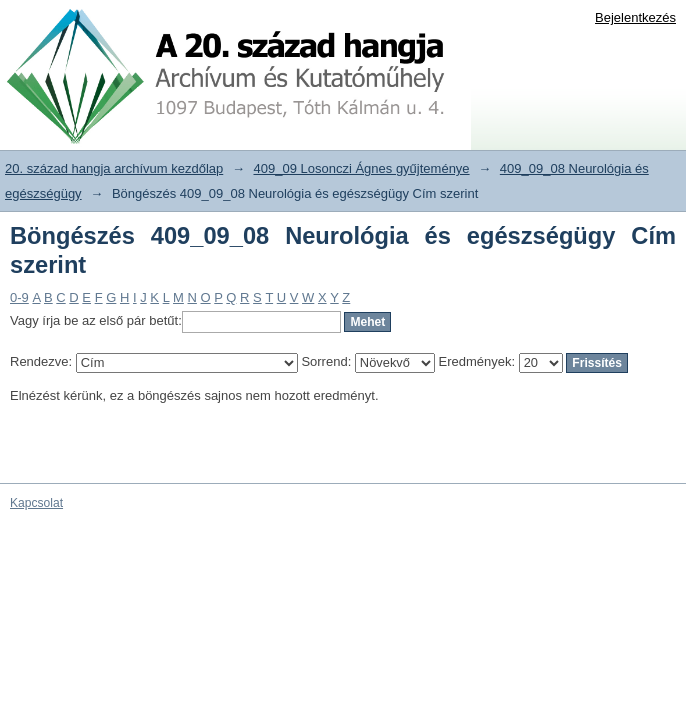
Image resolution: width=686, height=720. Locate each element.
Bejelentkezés (635, 17)
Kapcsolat (36, 503)
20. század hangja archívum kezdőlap (114, 168)
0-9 (19, 297)
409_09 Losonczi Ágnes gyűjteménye (362, 168)
